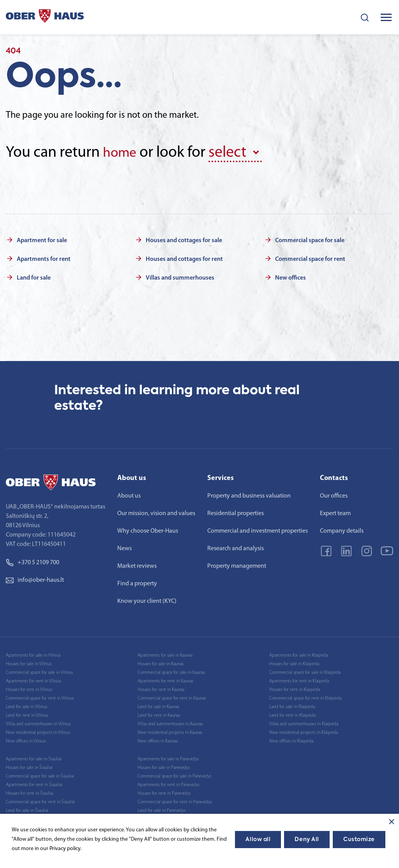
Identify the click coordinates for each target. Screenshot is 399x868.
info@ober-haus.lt (35, 579)
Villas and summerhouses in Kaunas (170, 723)
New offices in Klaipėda (291, 740)
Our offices (334, 494)
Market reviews (137, 565)
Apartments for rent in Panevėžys (169, 783)
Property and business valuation (249, 494)
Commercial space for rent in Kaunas (172, 697)
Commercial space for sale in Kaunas (171, 671)
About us (129, 494)
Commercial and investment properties (258, 530)
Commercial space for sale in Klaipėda (305, 671)
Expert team (335, 512)
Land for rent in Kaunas (159, 714)
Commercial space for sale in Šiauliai (40, 775)
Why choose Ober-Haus (148, 530)
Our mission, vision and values (156, 512)
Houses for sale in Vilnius (29, 663)
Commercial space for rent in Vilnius (40, 697)
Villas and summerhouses (180, 276)
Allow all (258, 840)
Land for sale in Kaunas (158, 705)
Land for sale (34, 276)
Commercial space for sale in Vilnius (39, 671)
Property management (237, 565)
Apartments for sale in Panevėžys (168, 758)
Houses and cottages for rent (184, 258)
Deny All (307, 840)
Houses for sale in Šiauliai (29, 766)
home (122, 153)
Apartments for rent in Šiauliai (34, 783)
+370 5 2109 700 (33, 561)
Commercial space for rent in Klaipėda (305, 697)
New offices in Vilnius (26, 740)
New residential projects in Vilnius (38, 731)
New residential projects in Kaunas (170, 731)
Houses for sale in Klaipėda (294, 663)
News (124, 547)
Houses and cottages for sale (184, 239)
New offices (290, 276)
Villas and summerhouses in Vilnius (38, 723)
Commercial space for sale (310, 239)
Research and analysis (236, 547)
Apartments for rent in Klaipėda (299, 680)
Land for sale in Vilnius (26, 705)
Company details (342, 530)
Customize (359, 840)
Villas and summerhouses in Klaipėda (304, 723)
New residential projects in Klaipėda (304, 731)
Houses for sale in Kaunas (161, 663)
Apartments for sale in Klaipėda (299, 654)
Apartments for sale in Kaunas (165, 654)
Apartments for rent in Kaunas (165, 680)
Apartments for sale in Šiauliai (34, 758)
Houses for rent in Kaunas (161, 688)
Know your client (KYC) (147, 600)
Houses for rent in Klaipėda (295, 688)
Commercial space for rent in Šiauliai (40, 801)
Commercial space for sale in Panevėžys (174, 775)
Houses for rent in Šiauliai (30, 792)
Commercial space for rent (310, 258)
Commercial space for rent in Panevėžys (175, 801)
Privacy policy (65, 849)
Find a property (137, 582)
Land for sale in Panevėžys (162, 809)
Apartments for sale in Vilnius (33, 654)
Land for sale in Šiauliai (27, 809)
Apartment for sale (42, 239)
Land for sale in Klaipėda (292, 705)
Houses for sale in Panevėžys (164, 766)
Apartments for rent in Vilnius (34, 680)
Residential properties (236, 512)
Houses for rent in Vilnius (29, 688)
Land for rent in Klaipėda (292, 714)
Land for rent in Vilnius (27, 714)
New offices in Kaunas (158, 740)
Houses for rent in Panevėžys (164, 792)
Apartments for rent (44, 258)
